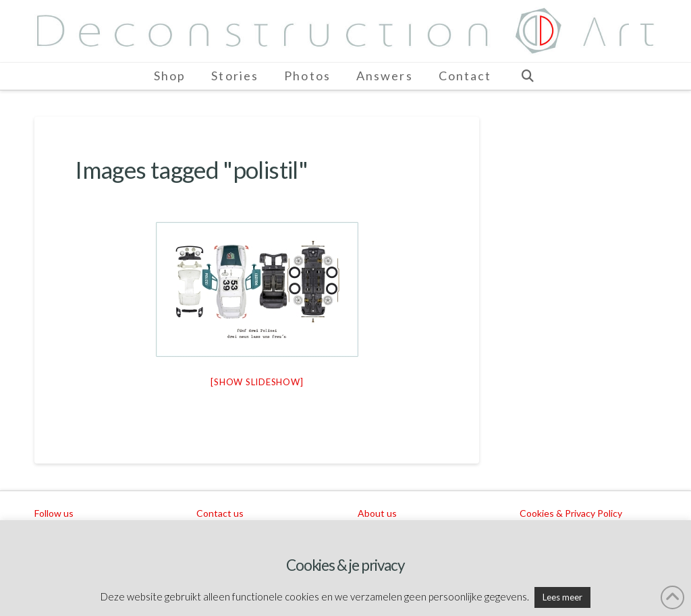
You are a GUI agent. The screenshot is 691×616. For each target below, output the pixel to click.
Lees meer (562, 597)
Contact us (220, 513)
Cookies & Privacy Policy (571, 513)
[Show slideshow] (257, 382)
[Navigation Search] (527, 76)
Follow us (54, 513)
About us (377, 513)
